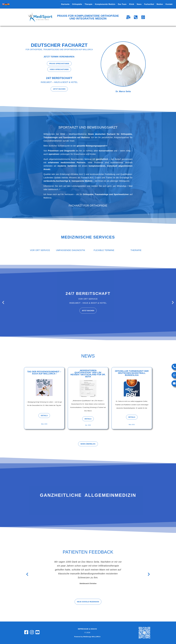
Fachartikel (149, 4)
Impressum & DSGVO (87, 629)
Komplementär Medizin (105, 4)
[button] (3, 303)
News (139, 4)
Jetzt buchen (88, 311)
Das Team (122, 4)
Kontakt (169, 4)
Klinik (132, 4)
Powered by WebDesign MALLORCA (87, 637)
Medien (160, 4)
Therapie (89, 4)
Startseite (65, 4)
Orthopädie (77, 4)
